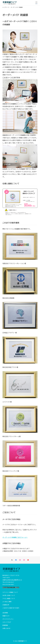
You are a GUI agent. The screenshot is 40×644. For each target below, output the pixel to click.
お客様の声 (6, 605)
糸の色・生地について (9, 595)
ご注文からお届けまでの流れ (11, 608)
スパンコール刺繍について (10, 592)
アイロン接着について (9, 599)
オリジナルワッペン (8, 619)
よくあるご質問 (7, 602)
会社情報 (5, 613)
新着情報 (5, 625)
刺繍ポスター (6, 616)
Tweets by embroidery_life (11, 633)
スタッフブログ (7, 622)
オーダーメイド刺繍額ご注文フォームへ (15, 537)
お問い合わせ (6, 628)
